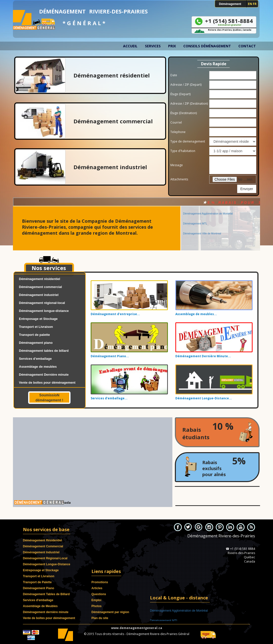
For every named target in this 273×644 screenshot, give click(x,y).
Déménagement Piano (38, 588)
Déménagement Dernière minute (44, 375)
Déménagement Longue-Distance (47, 564)
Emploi (96, 600)
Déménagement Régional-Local (45, 558)
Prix (172, 46)
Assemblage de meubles (38, 367)
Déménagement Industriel (41, 552)
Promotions (100, 582)
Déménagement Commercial (43, 546)
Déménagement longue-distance (44, 311)
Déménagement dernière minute (46, 612)
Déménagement (230, 4)
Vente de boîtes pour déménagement (47, 383)
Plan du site (100, 618)
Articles (97, 588)
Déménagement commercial (40, 287)
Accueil (130, 46)
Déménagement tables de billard (44, 351)
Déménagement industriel (39, 295)
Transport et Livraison (36, 327)
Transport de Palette (37, 582)
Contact (247, 46)
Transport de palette (34, 335)
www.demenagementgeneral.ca (137, 628)
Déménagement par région (110, 612)
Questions (99, 594)
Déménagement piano (36, 343)
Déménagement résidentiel (39, 279)
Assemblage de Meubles (40, 606)
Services (153, 46)
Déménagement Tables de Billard (46, 594)
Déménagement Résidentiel (42, 540)
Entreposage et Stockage (38, 319)
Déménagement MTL (195, 218)
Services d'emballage (35, 359)
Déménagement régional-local (42, 303)
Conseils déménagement (207, 46)
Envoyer (247, 189)
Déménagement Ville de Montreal (202, 228)
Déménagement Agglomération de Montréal (208, 208)
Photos (97, 606)
